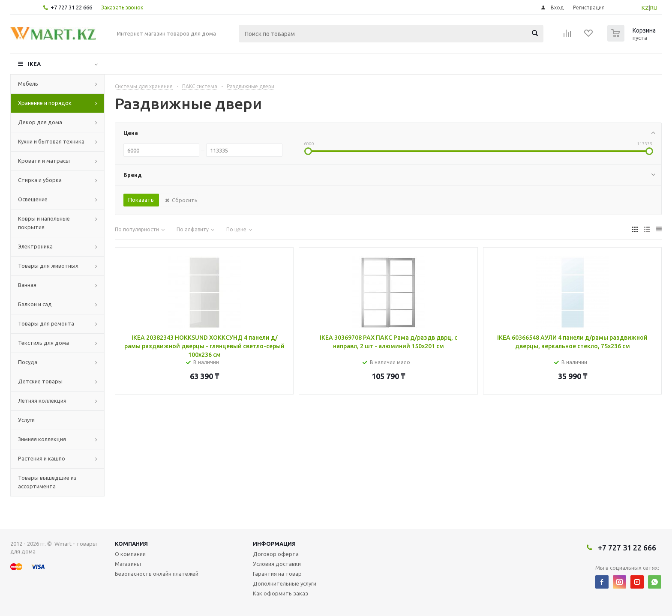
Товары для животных (48, 266)
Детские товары (40, 381)
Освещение (33, 199)
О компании (130, 554)
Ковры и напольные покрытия (44, 223)
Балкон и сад (35, 304)
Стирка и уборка (40, 180)
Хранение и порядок (45, 103)
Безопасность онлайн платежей (157, 574)
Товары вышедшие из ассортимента (47, 482)
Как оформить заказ (280, 593)
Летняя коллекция (42, 401)
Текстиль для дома (43, 343)
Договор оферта (276, 554)
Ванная (27, 285)
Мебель (28, 84)
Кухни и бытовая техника (51, 141)
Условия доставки (277, 564)
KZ (645, 8)
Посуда (28, 362)
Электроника (35, 246)
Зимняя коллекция (42, 439)
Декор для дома (40, 122)
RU (654, 8)
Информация (274, 544)
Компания (131, 544)
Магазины (128, 564)
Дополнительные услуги (285, 583)
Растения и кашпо (42, 458)
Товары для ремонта (46, 323)
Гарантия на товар (277, 574)
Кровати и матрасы (44, 161)
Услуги (26, 420)
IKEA (34, 64)
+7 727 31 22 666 (71, 7)
